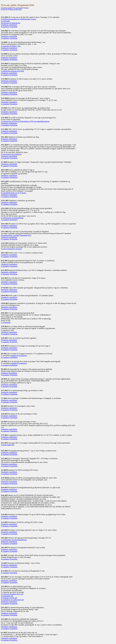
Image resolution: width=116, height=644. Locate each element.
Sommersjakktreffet (8, 445)
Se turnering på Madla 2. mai (11, 46)
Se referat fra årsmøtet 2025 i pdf (12, 594)
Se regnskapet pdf (7, 596)
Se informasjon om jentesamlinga (12, 218)
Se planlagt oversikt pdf (9, 598)
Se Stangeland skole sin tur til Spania (13, 193)
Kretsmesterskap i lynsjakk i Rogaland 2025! (16, 235)
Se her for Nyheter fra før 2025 (11, 9)
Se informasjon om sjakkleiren (11, 154)
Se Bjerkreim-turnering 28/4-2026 (12, 71)
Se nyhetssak (5, 21)
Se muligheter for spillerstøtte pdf (12, 600)
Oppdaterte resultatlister (9, 25)
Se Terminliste (6, 322)
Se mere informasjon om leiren (11, 249)
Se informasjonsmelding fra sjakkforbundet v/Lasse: (19, 19)
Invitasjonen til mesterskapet (11, 23)
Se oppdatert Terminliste (9, 27)
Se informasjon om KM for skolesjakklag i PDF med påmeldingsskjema (25, 121)
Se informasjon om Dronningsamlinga (14, 540)
